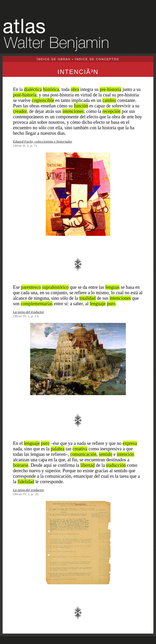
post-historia (25, 95)
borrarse (21, 465)
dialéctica (33, 89)
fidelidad (26, 482)
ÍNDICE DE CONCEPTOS (97, 59)
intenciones (73, 111)
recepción (112, 111)
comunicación (83, 454)
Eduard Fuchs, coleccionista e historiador (43, 141)
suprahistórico (55, 287)
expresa (130, 443)
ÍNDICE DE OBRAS (54, 59)
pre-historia (110, 89)
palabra (58, 449)
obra (75, 89)
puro (111, 304)
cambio (109, 100)
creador (20, 111)
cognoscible (43, 100)
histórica (51, 89)
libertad (87, 465)
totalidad (87, 298)
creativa (80, 449)
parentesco (31, 287)
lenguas (112, 287)
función (81, 106)
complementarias (37, 304)
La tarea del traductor (29, 312)
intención (125, 454)
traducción (116, 465)
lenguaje (98, 304)
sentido (106, 454)
